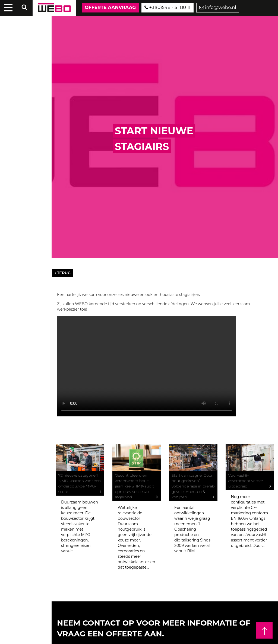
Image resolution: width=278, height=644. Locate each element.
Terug (63, 273)
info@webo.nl (218, 7)
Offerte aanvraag (110, 7)
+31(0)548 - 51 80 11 (167, 7)
